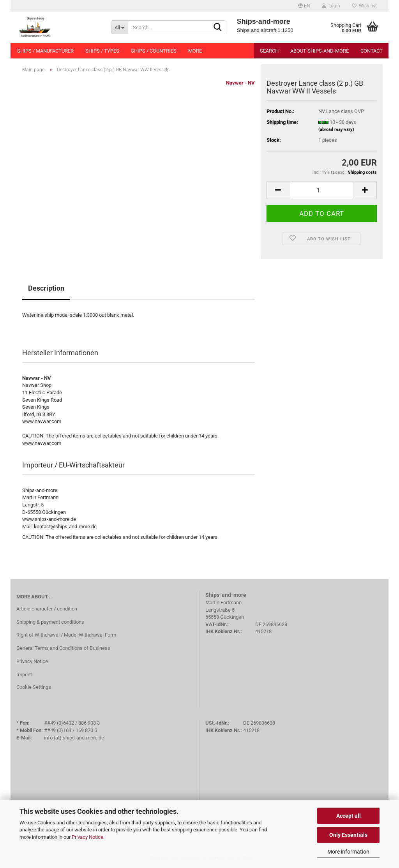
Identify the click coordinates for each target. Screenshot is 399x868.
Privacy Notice (87, 837)
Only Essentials (348, 835)
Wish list (364, 6)
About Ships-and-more (320, 51)
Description (46, 288)
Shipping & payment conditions (50, 622)
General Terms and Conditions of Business (63, 648)
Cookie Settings (34, 687)
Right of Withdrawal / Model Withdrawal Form (66, 635)
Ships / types (102, 51)
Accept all (349, 816)
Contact (372, 51)
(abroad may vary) (336, 130)
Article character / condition (47, 609)
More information (348, 852)
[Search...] (119, 27)
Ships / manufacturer (45, 51)
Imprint (24, 675)
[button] (304, 6)
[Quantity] (322, 190)
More (195, 51)
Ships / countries (154, 51)
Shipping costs (362, 172)
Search (269, 51)
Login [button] (331, 6)
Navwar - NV (240, 83)
